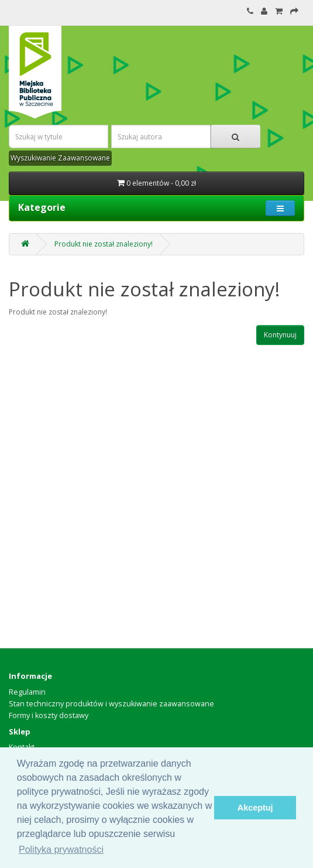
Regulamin (27, 692)
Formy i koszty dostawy (49, 715)
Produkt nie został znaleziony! (104, 244)
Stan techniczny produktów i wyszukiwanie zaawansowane (111, 704)
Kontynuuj (280, 335)
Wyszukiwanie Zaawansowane (60, 158)
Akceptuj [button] (255, 808)
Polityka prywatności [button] (61, 850)
